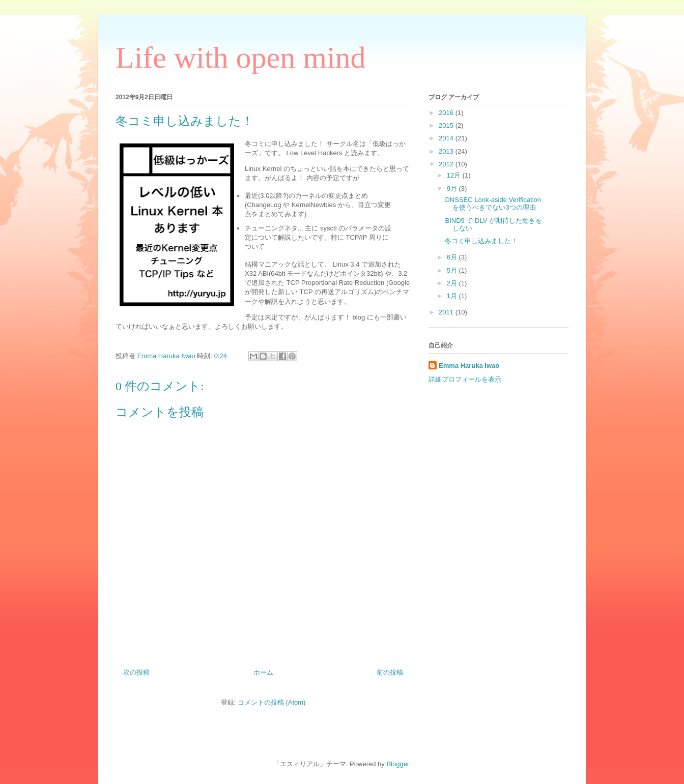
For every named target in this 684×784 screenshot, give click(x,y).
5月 (453, 270)
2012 (447, 164)
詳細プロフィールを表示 (465, 379)
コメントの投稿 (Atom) (272, 702)
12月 (455, 175)
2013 (447, 151)
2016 (447, 113)
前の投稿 (390, 672)
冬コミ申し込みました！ (481, 241)
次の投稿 (136, 672)
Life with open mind (241, 57)
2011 (447, 312)
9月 (453, 188)
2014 (447, 138)
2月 (453, 283)
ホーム (263, 672)
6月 (453, 257)
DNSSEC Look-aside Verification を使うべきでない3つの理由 (493, 204)
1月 (453, 296)
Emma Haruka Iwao (167, 356)
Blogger (397, 764)
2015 (447, 125)
